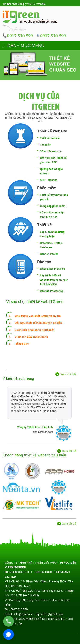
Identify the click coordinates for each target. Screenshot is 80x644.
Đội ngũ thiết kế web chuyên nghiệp (38, 323)
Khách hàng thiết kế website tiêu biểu (34, 455)
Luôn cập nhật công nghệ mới (34, 330)
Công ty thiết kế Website (32, 4)
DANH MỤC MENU (23, 45)
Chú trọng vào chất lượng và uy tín (38, 316)
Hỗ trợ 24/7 (22, 344)
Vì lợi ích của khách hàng (31, 337)
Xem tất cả (69, 451)
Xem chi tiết (68, 374)
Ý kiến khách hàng (18, 378)
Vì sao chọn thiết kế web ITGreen (35, 302)
